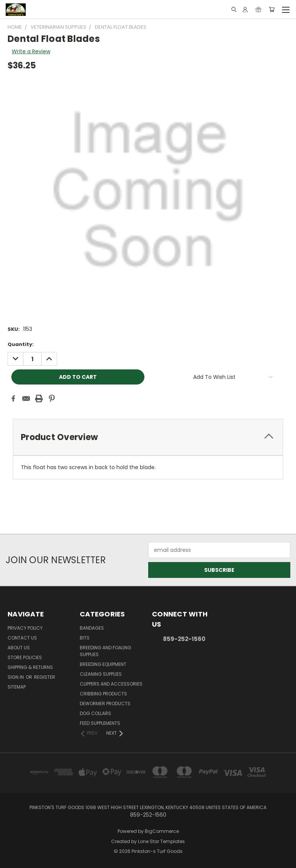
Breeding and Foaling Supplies (105, 651)
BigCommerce (162, 831)
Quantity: (21, 344)
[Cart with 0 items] (272, 9)
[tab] (148, 437)
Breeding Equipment (103, 664)
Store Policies (25, 657)
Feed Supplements (100, 723)
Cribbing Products (103, 694)
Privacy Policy (25, 628)
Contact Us (22, 638)
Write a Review (31, 51)
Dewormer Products (105, 704)
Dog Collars (95, 713)
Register (45, 677)
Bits (85, 638)
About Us (19, 648)
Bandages (92, 628)
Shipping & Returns (30, 667)
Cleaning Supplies (101, 674)
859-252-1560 (184, 639)
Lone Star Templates (161, 841)
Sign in (16, 677)
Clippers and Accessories (111, 684)
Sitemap (17, 687)
